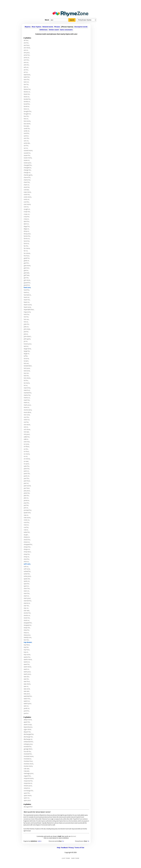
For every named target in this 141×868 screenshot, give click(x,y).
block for (27, 94)
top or (26, 652)
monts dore (28, 410)
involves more (28, 764)
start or (26, 596)
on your (26, 464)
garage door (28, 749)
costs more (27, 197)
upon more (28, 795)
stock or (26, 620)
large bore (27, 349)
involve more (28, 766)
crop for (26, 217)
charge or (27, 172)
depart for (27, 732)
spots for (27, 579)
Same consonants (66, 30)
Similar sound (54, 30)
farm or (26, 243)
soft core (27, 564)
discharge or (28, 739)
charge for (27, 170)
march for (27, 388)
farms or (27, 239)
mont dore (27, 412)
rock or (26, 525)
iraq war (26, 771)
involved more (29, 756)
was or (26, 686)
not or (26, 427)
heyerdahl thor (29, 310)
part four (27, 481)
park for (27, 469)
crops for (27, 212)
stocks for (27, 613)
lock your (27, 368)
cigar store (27, 729)
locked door (28, 366)
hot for (26, 317)
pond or (26, 500)
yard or (26, 713)
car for (26, 146)
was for (26, 679)
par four (27, 488)
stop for (26, 630)
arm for (26, 60)
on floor (26, 447)
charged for (28, 165)
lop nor (26, 373)
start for (27, 593)
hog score (27, 312)
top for (26, 647)
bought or (27, 114)
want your (27, 672)
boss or (26, 109)
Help (59, 848)
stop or (26, 633)
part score (27, 486)
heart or (27, 302)
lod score (27, 371)
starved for (27, 601)
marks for (27, 395)
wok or (26, 706)
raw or (26, 515)
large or (26, 354)
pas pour (27, 491)
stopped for (28, 623)
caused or (27, 153)
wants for (27, 657)
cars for (26, 138)
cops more (27, 192)
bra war (26, 126)
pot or (26, 508)
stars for (27, 588)
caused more (28, 150)
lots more (27, 378)
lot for (26, 380)
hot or (26, 322)
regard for (27, 776)
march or (27, 390)
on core (26, 444)
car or (26, 148)
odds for (27, 437)
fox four (26, 256)
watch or (27, 701)
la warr (26, 361)
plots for (27, 493)
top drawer (28, 642)
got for (26, 278)
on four (26, 451)
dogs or (26, 229)
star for (26, 606)
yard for (26, 711)
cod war (26, 190)
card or (26, 136)
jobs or (26, 327)
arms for (27, 55)
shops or (27, 549)
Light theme (66, 858)
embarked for (28, 742)
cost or (26, 207)
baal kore (27, 75)
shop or (26, 557)
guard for (27, 283)
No (63, 841)
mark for (27, 400)
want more (27, 667)
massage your (29, 773)
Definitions (44, 30)
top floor (27, 645)
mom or (26, 407)
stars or (26, 591)
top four (27, 650)
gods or (26, 261)
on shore (27, 459)
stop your (27, 635)
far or (26, 251)
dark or (26, 224)
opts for (26, 466)
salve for (27, 532)
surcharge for (28, 791)
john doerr (27, 336)
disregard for (28, 807)
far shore (27, 253)
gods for (27, 258)
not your (27, 434)
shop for (27, 554)
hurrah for (27, 751)
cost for (26, 202)
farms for (27, 236)
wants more (28, 659)
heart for (27, 300)
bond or (26, 106)
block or (26, 97)
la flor (26, 356)
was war (26, 691)
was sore (27, 689)
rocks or (27, 520)
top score (27, 655)
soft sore (27, 569)
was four (27, 681)
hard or (26, 292)
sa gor (26, 535)
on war (26, 461)
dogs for (27, 226)
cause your (27, 163)
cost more (27, 204)
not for (26, 422)
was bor (26, 677)
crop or (26, 219)
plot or (26, 498)
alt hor (26, 40)
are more (27, 48)
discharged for (29, 734)
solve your (27, 576)
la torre (26, 358)
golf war (27, 275)
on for (26, 449)
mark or (26, 402)
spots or (27, 581)
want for (27, 664)
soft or (26, 566)
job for (26, 332)
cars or (26, 141)
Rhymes (28, 27)
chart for (27, 182)
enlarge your (28, 744)
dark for (26, 221)
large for (27, 351)
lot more (27, 383)
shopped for (28, 544)
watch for (27, 699)
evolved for (28, 746)
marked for (28, 393)
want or (26, 669)
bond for (27, 104)
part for (26, 478)
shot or (26, 562)
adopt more (28, 720)
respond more (29, 778)
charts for (27, 180)
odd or (26, 439)
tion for (26, 640)
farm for (27, 241)
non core (27, 415)
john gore (27, 339)
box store (27, 124)
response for (28, 781)
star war (27, 610)
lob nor (26, 363)
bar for (26, 84)
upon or (26, 798)
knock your (28, 344)
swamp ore (27, 637)
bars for (26, 79)
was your (27, 694)
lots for (26, 376)
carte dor (27, 143)
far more (27, 248)
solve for (27, 574)
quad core (27, 513)
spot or (26, 586)
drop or (26, 231)
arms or (26, 58)
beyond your (28, 727)
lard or (26, 346)
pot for (26, 505)
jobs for (26, 324)
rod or (26, 530)
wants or (27, 662)
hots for (26, 314)
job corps (27, 329)
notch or (27, 420)
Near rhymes (37, 27)
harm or (26, 297)
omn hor (27, 442)
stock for (27, 618)
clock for (27, 187)
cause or (27, 160)
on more (27, 454)
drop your (27, 234)
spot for (26, 584)
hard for (27, 290)
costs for (27, 194)
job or (26, 334)
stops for (27, 628)
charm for (27, 177)
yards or (27, 708)
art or (26, 72)
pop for (26, 503)
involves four (28, 761)
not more (27, 425)
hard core (27, 287)
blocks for (27, 89)
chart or (26, 185)
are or (26, 50)
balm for (27, 77)
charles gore (28, 175)
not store (27, 429)
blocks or (27, 92)
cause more (28, 158)
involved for (28, 754)
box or (26, 119)
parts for (27, 473)
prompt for (28, 510)
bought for (27, 111)
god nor (26, 268)
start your (27, 598)
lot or (26, 385)
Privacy (71, 848)
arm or (26, 62)
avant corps (28, 725)
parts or (26, 476)
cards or (26, 131)
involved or (27, 759)
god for (26, 263)
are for (26, 43)
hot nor (26, 319)
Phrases (57, 27)
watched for (28, 696)
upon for (27, 793)
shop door (27, 552)
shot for (26, 559)
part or (26, 483)
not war (26, 432)
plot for (26, 495)
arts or (26, 67)
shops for (27, 547)
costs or (26, 199)
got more (27, 280)
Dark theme (75, 858)
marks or (27, 398)
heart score (28, 305)
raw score (27, 518)
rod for (26, 527)
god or (26, 270)
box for (26, 116)
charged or (27, 168)
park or (26, 471)
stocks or (27, 615)
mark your (27, 405)
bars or (26, 82)
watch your (27, 703)
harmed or (27, 295)
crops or (27, 214)
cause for (27, 155)
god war (26, 273)
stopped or (27, 625)
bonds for (27, 99)
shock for (27, 540)
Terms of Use (79, 848)
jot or (26, 341)
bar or (26, 87)
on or (26, 456)
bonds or (27, 102)
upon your (27, 800)
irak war (26, 769)
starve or (27, 603)
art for (26, 70)
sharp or (27, 537)
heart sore (27, 307)
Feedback (64, 848)
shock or (27, 542)
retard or (27, 788)
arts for (26, 65)
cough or (27, 209)
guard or (27, 285)
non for (26, 417)
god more (27, 266)
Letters (40, 841)
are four (27, 45)
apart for (27, 722)
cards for (27, 128)
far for (26, 246)
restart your (28, 786)
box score (27, 121)
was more (27, 684)
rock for (26, 522)
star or (26, 608)
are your (27, 53)
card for (26, 133)
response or (28, 783)
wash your (27, 674)
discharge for (28, 737)
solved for (27, 571)
